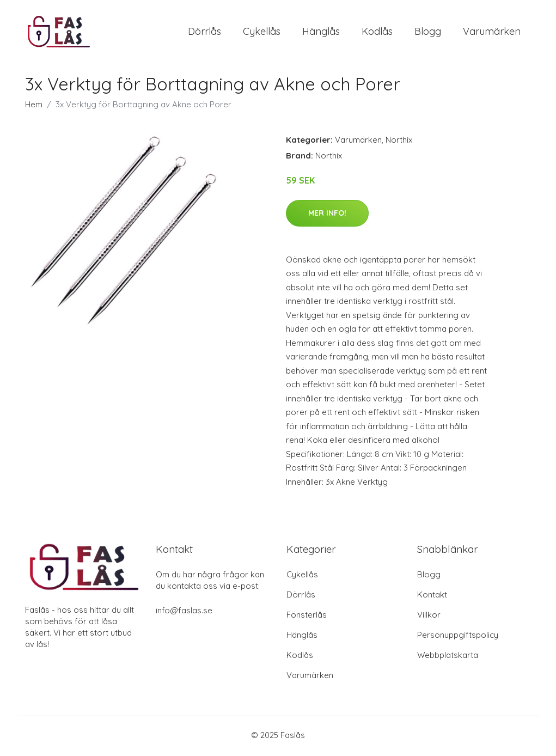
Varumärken (492, 32)
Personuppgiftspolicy (458, 637)
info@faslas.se (184, 612)
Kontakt (432, 597)
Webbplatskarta (448, 657)
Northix (399, 142)
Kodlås (377, 32)
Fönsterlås (307, 617)
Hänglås (321, 32)
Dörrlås (204, 32)
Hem (34, 107)
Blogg (428, 32)
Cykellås (262, 32)
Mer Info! (327, 215)
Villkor (429, 617)
